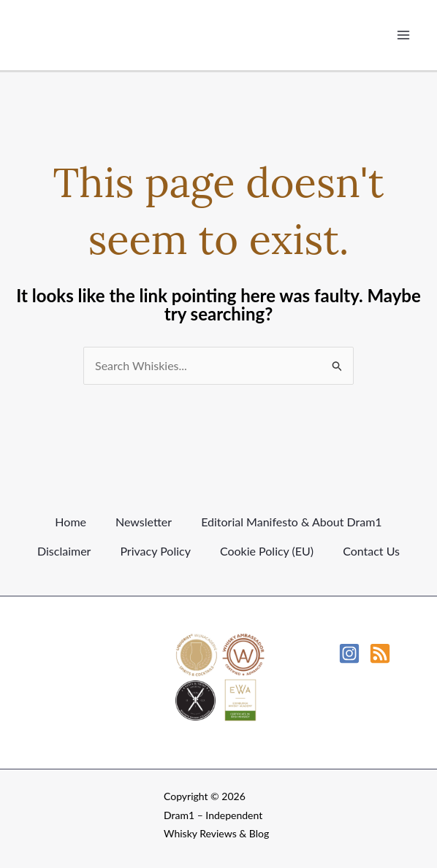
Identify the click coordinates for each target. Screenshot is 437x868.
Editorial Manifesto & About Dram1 (292, 522)
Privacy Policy (155, 551)
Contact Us (371, 551)
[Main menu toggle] (403, 35)
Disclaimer (64, 551)
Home (71, 522)
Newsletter (144, 522)
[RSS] (380, 653)
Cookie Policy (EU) (267, 551)
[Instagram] (349, 653)
